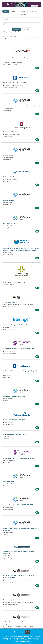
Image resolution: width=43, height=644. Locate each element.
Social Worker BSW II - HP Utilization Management (18, 458)
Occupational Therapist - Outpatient (14, 420)
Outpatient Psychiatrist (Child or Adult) (15, 396)
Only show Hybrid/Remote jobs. (13, 32)
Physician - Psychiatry (10, 600)
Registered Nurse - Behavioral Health (14, 434)
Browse (13, 11)
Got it (27, 632)
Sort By (5, 39)
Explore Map (22, 11)
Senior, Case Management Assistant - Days (16, 325)
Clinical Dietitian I (8, 177)
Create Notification (35, 39)
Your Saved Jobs (21, 14)
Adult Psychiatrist (8, 155)
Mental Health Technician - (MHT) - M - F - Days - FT (18, 280)
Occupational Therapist (10, 132)
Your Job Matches (34, 11)
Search (6, 11)
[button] (27, 29)
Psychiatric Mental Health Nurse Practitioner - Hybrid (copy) (21, 106)
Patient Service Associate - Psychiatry (14, 83)
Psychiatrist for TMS (9, 223)
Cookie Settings (19, 632)
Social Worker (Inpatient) (11, 302)
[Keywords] (21, 19)
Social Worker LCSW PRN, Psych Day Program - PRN (18, 349)
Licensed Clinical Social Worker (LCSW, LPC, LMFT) (18, 505)
